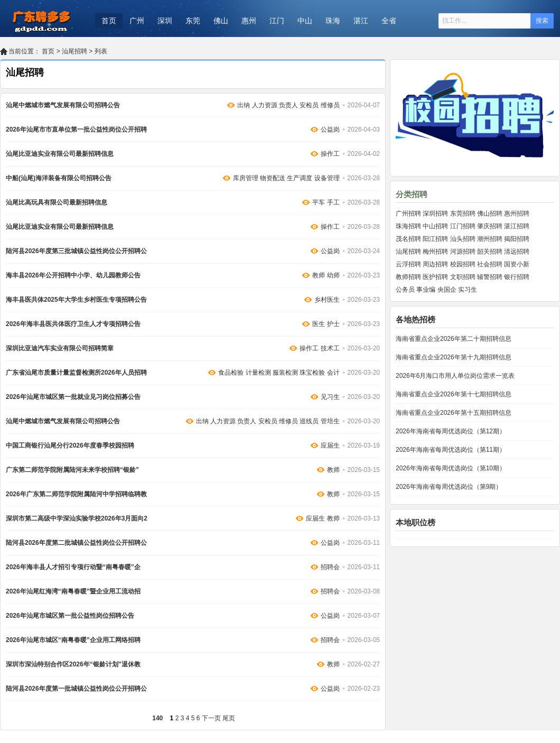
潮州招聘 (490, 239)
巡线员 (309, 421)
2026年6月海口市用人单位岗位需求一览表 (455, 376)
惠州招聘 (517, 213)
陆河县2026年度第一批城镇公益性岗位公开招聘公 (76, 689)
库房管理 (246, 178)
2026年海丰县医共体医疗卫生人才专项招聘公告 (73, 324)
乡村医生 (327, 300)
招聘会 (330, 567)
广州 (137, 21)
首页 (109, 21)
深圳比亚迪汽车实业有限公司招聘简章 (60, 348)
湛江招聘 (517, 226)
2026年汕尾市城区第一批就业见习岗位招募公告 (73, 397)
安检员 (309, 105)
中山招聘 (435, 226)
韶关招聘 (490, 252)
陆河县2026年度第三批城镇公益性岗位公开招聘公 (76, 251)
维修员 (330, 105)
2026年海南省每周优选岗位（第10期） (451, 468)
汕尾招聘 (74, 51)
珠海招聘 (408, 226)
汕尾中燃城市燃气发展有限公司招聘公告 (63, 105)
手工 (333, 202)
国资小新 (517, 264)
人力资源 (265, 105)
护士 (333, 324)
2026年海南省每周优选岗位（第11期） (451, 450)
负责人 (288, 105)
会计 (333, 373)
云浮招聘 (408, 264)
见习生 (330, 397)
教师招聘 (408, 277)
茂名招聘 (408, 239)
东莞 (193, 21)
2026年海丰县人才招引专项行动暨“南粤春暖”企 (73, 567)
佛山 (221, 21)
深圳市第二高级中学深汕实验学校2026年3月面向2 (77, 518)
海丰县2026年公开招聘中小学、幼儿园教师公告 (73, 275)
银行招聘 (517, 277)
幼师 (333, 275)
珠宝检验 (312, 373)
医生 (319, 324)
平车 (319, 202)
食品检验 (231, 373)
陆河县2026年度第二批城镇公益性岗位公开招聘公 (76, 543)
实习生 (468, 290)
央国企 (447, 290)
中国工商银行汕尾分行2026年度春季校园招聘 (70, 445)
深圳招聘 (435, 213)
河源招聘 (463, 252)
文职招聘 (463, 277)
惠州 (249, 21)
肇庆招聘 (490, 226)
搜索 (542, 21)
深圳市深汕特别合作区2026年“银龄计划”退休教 (73, 664)
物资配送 (273, 178)
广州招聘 (408, 213)
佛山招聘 (490, 213)
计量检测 (258, 373)
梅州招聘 (435, 252)
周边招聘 (435, 264)
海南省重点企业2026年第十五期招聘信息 (454, 413)
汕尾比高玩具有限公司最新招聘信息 (57, 202)
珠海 (333, 21)
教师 (319, 275)
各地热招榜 (416, 319)
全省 (389, 21)
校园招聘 (463, 264)
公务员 (405, 290)
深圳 (165, 21)
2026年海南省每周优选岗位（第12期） (451, 431)
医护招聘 (435, 277)
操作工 (330, 154)
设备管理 (327, 178)
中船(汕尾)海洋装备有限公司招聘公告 (59, 178)
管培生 (330, 421)
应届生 (330, 445)
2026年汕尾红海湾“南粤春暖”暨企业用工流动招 (73, 591)
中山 (305, 21)
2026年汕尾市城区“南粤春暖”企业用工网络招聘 (73, 640)
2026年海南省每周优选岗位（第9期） (449, 487)
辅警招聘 (490, 277)
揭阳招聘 (517, 239)
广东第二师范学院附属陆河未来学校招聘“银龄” (72, 470)
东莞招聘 (463, 213)
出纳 (244, 105)
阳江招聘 (435, 239)
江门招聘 (463, 226)
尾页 (229, 718)
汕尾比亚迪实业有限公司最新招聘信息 (60, 154)
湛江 (361, 21)
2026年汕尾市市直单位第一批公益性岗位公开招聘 (76, 129)
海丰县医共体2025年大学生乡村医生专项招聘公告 (76, 300)
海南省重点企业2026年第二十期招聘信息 (454, 339)
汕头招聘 (463, 239)
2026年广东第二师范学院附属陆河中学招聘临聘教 (76, 494)
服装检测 (285, 373)
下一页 (211, 718)
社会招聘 (490, 264)
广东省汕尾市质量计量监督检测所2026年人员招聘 (76, 373)
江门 (277, 21)
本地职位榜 (416, 522)
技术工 (330, 348)
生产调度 (300, 178)
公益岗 (330, 129)
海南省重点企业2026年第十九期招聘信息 (454, 357)
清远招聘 (517, 252)
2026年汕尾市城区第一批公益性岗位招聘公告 (70, 616)
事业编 (426, 290)
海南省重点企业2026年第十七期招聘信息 (454, 394)
